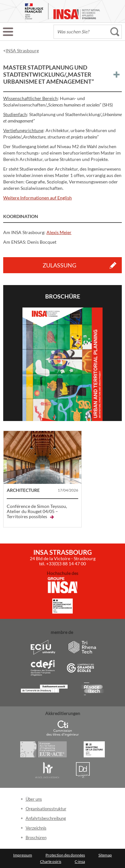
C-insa (80, 861)
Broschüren (36, 838)
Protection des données (65, 855)
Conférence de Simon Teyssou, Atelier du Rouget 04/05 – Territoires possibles (37, 511)
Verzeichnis (36, 828)
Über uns (34, 799)
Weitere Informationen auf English (37, 198)
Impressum (23, 855)
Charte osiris (51, 861)
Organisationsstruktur (46, 809)
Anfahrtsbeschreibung (46, 818)
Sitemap (105, 855)
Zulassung (59, 265)
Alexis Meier (59, 232)
